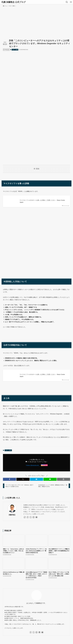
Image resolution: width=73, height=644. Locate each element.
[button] (10, 479)
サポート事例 (15, 50)
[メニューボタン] (71, 2)
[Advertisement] (36, 21)
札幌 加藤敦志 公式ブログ (14, 2)
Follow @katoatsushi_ (33, 465)
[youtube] (36, 517)
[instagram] (34, 517)
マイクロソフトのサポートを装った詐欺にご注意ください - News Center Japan (42, 201)
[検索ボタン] (67, 2)
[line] (39, 632)
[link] (25, 517)
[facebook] (28, 517)
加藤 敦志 (12, 515)
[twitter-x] (31, 517)
